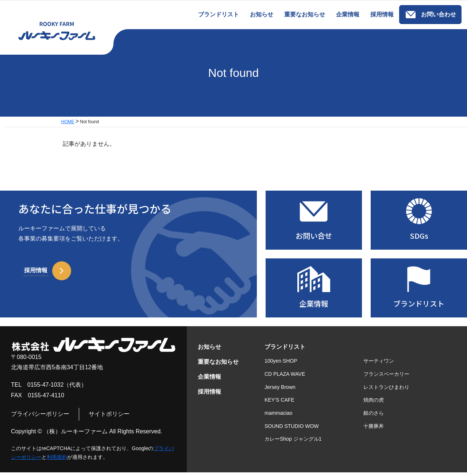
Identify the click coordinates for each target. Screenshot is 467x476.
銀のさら (374, 417)
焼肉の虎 (374, 404)
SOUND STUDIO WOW (292, 430)
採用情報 (209, 395)
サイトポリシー (109, 418)
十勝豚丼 (374, 430)
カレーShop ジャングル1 (293, 443)
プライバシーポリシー (40, 418)
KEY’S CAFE (279, 404)
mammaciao (278, 417)
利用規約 (57, 461)
